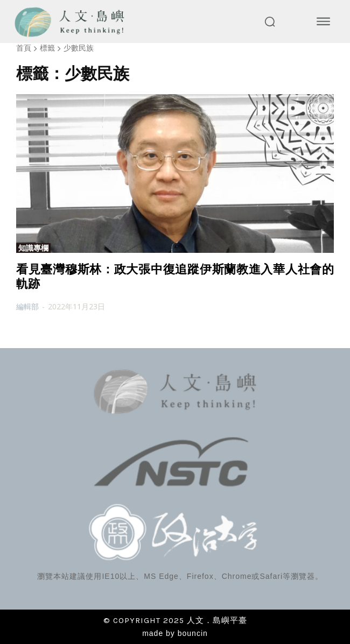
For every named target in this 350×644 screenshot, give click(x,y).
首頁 (24, 48)
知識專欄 (33, 248)
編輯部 (27, 306)
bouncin (193, 633)
